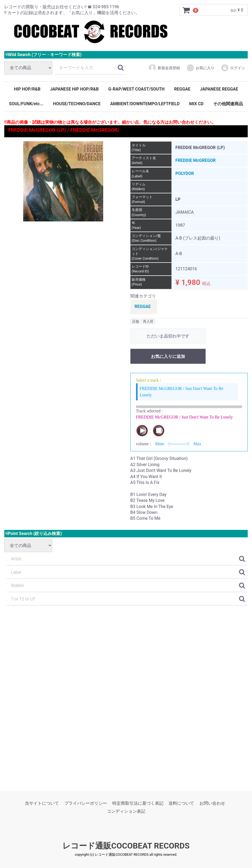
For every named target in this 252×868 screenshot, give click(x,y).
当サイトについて (42, 803)
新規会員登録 (164, 68)
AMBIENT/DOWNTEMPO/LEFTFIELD (145, 104)
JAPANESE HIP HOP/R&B (74, 89)
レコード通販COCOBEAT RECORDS (126, 846)
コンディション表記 (126, 811)
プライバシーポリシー (86, 803)
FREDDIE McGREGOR (196, 160)
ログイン (233, 68)
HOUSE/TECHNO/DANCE (77, 104)
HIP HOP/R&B (27, 89)
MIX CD (196, 104)
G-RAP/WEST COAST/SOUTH (136, 89)
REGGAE (182, 89)
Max (197, 444)
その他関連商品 (228, 104)
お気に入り (200, 68)
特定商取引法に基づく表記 (138, 803)
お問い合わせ (212, 803)
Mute (160, 444)
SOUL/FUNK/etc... (26, 104)
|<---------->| (179, 444)
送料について (181, 803)
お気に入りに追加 (168, 356)
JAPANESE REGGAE (219, 89)
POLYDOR (185, 174)
